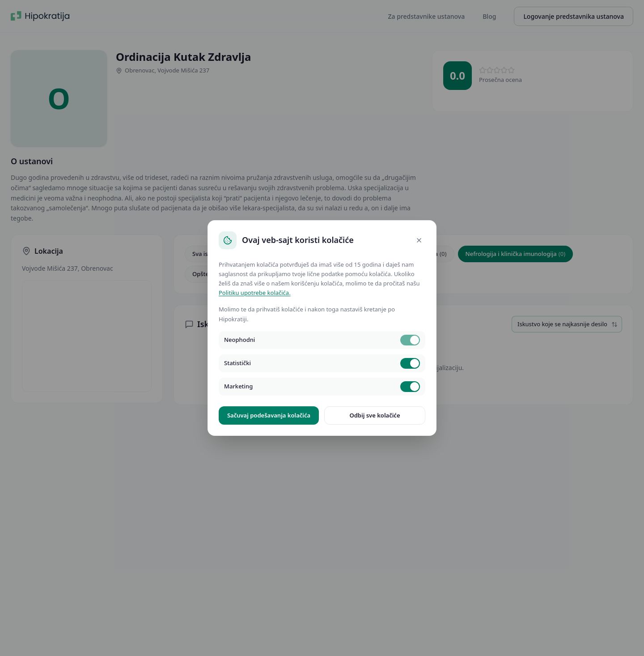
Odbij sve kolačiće (375, 415)
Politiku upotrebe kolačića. (255, 293)
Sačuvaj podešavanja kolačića (269, 415)
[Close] (419, 240)
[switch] (410, 340)
